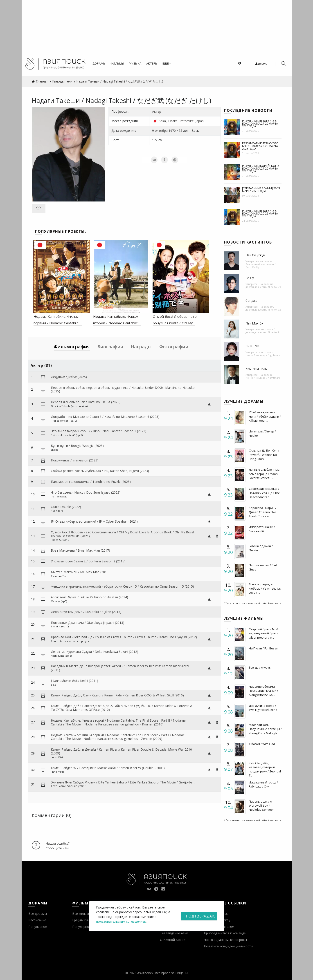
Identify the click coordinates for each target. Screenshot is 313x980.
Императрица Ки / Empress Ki (262, 529)
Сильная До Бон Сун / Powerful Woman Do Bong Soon (264, 454)
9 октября (160, 131)
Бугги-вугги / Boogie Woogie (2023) (77, 446)
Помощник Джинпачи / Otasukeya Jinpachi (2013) (88, 623)
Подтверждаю (201, 916)
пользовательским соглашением (121, 921)
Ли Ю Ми (252, 346)
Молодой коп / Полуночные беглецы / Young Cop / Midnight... (265, 729)
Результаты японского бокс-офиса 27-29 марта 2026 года (260, 123)
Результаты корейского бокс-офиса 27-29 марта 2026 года (260, 168)
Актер (157, 111)
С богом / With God (262, 744)
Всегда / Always (260, 667)
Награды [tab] (141, 347)
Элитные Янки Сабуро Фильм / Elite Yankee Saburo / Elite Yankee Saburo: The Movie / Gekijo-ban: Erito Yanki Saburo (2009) (123, 784)
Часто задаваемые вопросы (225, 940)
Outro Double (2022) (66, 507)
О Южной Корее (173, 940)
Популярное (38, 927)
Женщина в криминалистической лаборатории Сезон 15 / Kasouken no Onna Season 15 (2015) (122, 586)
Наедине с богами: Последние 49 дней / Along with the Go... (263, 691)
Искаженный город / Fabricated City (263, 784)
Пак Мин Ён (254, 323)
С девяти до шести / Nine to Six (263, 285)
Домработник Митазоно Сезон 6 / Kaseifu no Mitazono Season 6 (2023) (105, 417)
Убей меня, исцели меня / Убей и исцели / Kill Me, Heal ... (265, 416)
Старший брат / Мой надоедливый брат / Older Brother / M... (264, 633)
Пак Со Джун (255, 255)
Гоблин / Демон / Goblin (261, 548)
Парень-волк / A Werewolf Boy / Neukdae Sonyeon (262, 805)
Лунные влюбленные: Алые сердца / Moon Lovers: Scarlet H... (265, 474)
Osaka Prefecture (181, 121)
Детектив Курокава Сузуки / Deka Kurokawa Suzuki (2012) (95, 652)
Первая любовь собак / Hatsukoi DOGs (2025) (86, 402)
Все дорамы (38, 914)
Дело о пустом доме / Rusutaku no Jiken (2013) (86, 612)
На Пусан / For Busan (263, 648)
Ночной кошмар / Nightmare (263, 355)
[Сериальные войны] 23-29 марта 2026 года (261, 190)
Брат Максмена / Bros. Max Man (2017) (80, 550)
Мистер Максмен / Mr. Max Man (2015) (80, 572)
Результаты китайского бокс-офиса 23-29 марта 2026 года (260, 146)
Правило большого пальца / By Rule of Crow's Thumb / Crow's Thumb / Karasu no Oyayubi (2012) (124, 637)
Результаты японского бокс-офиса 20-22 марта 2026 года (260, 213)
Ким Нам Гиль (256, 369)
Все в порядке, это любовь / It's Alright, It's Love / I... (265, 588)
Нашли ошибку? (58, 843)
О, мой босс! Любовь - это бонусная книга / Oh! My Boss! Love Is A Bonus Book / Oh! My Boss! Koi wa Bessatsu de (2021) (122, 534)
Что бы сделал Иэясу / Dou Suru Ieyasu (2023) (86, 492)
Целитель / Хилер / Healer (262, 433)
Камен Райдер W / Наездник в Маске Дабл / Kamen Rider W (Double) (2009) (108, 768)
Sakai (163, 121)
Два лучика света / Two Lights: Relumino (263, 708)
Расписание (37, 920)
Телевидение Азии (174, 933)
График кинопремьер (88, 920)
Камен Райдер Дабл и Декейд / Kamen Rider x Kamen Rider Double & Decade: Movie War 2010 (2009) (121, 751)
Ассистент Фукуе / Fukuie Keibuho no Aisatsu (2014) (89, 597)
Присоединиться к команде (225, 933)
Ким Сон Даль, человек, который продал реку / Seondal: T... (265, 769)
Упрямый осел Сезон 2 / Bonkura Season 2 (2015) (88, 561)
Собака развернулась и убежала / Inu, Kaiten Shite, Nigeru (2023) (100, 471)
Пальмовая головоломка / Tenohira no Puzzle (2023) (91, 482)
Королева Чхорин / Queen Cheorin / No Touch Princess (263, 512)
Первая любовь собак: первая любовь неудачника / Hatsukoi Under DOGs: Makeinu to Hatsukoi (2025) (123, 389)
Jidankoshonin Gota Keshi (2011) (74, 681)
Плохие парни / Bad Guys (263, 567)
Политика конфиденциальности (228, 946)
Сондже (251, 301)
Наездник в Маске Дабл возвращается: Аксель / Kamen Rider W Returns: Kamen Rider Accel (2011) (120, 668)
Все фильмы (82, 914)
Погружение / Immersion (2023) (75, 460)
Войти (261, 64)
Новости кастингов (248, 242)
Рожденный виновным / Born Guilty (260, 266)
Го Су (250, 278)
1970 (172, 131)
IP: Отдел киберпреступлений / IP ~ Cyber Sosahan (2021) (94, 521)
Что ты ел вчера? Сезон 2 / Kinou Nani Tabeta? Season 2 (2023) (99, 431)
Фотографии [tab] (174, 347)
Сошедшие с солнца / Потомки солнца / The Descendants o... (264, 493)
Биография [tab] (110, 347)
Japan (200, 121)
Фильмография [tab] (72, 347)
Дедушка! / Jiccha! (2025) (69, 377)
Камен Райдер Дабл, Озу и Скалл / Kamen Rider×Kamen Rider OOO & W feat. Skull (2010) (117, 695)
